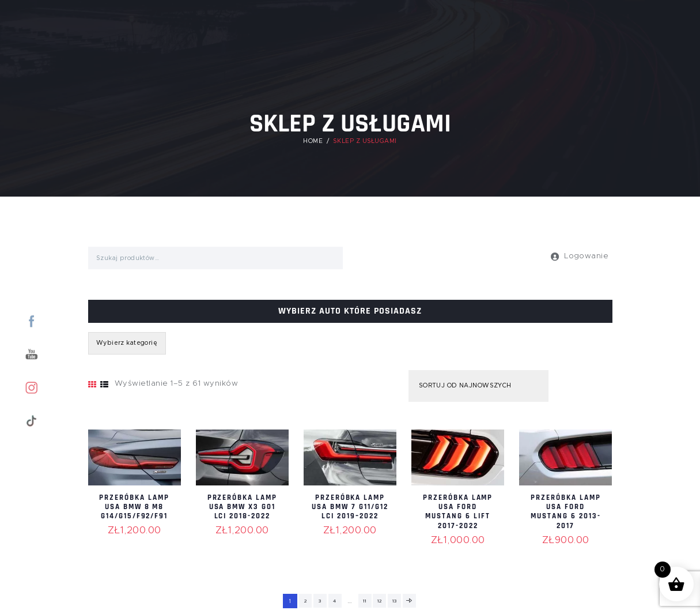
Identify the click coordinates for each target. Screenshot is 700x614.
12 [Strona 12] (381, 601)
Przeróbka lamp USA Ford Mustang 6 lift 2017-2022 (458, 511)
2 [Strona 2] (302, 601)
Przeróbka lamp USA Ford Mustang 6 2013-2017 (566, 511)
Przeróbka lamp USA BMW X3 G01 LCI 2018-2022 (242, 511)
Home (313, 141)
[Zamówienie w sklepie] (475, 386)
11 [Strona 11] (365, 601)
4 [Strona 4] (334, 601)
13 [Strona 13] (396, 601)
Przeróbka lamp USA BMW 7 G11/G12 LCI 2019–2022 (350, 511)
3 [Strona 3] (318, 601)
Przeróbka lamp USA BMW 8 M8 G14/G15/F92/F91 (134, 511)
